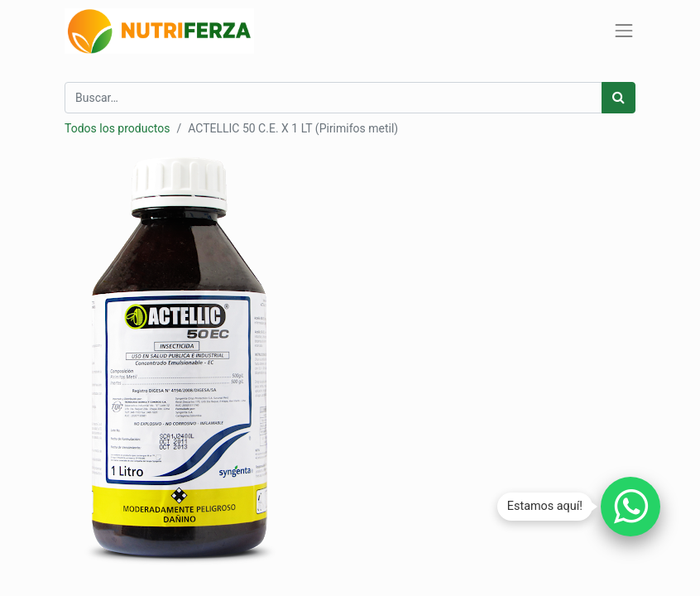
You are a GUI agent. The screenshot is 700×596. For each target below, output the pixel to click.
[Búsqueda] (618, 98)
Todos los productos (117, 128)
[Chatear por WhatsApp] (630, 507)
